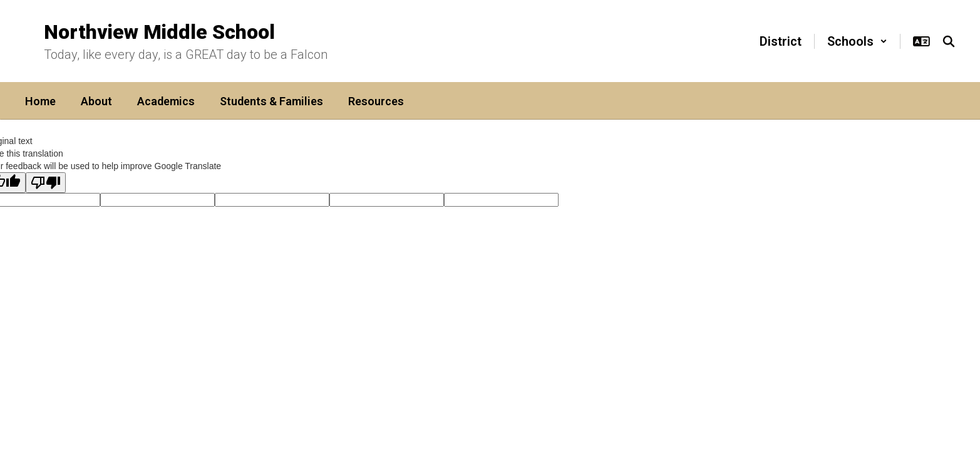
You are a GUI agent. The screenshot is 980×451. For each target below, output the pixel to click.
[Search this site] (949, 41)
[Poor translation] (46, 183)
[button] (857, 41)
